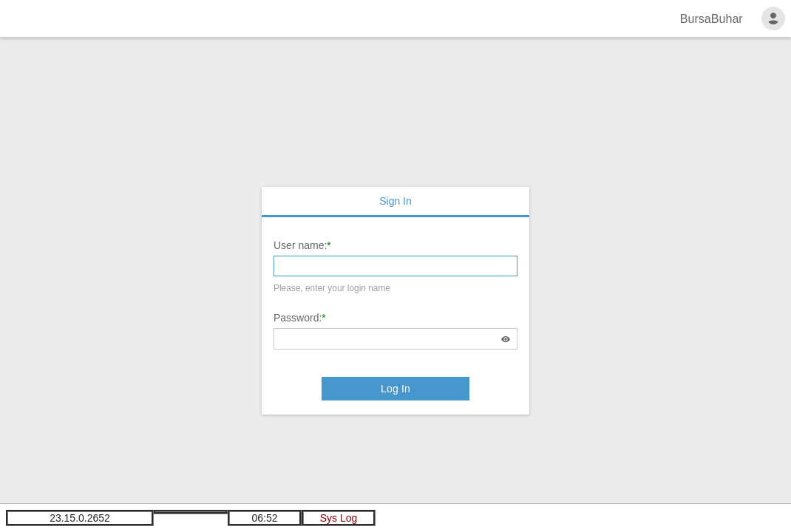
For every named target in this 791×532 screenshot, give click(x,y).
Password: (298, 318)
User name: (300, 245)
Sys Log (339, 518)
